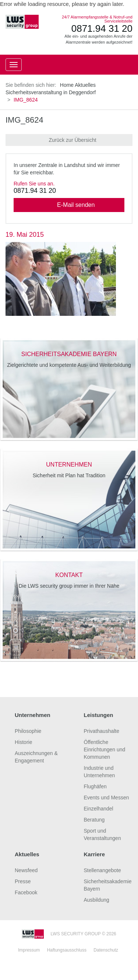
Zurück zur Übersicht (69, 140)
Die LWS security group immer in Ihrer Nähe (69, 586)
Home (67, 85)
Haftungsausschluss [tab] (67, 950)
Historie (23, 742)
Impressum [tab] (29, 950)
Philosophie (28, 731)
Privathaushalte (102, 731)
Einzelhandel (99, 809)
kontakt (69, 575)
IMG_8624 (24, 120)
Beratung (94, 820)
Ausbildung (97, 900)
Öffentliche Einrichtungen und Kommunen (105, 749)
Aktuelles (85, 85)
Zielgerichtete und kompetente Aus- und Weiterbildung (69, 365)
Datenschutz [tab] (106, 950)
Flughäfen (95, 786)
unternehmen (69, 465)
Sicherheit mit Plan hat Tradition (69, 475)
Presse (23, 881)
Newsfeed (26, 870)
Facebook (26, 892)
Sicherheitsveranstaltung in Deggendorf (51, 92)
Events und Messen (107, 798)
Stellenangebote (102, 870)
